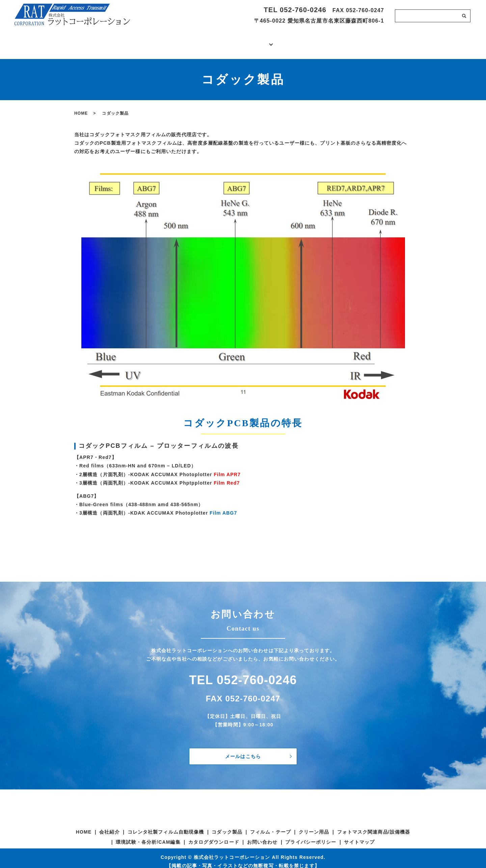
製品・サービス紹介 (243, 40)
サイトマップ (359, 835)
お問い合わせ (379, 40)
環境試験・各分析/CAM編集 (148, 835)
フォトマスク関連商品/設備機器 (374, 825)
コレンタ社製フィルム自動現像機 (166, 825)
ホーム (107, 40)
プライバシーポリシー (311, 835)
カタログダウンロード (311, 40)
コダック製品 (227, 825)
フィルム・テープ (271, 825)
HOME (81, 107)
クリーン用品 (314, 825)
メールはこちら (243, 749)
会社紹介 (175, 40)
